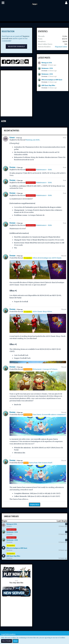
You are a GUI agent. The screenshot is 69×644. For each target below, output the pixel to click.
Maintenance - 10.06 (47, 68)
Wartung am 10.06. (47, 63)
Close (15, 641)
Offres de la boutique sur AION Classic (52, 80)
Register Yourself (16, 46)
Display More (35, 505)
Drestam (44, 71)
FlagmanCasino (61, 47)
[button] (3, 3)
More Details (7, 641)
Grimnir (44, 65)
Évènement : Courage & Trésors (45, 369)
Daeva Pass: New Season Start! (40, 463)
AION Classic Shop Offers (48, 85)
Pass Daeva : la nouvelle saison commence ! (49, 415)
